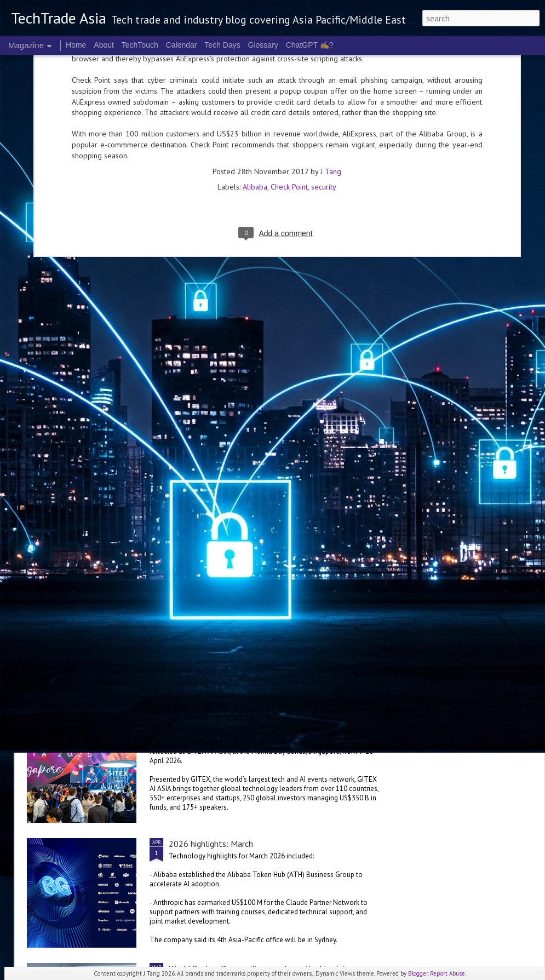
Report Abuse (448, 973)
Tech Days (222, 45)
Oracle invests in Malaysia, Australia (112, 528)
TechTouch (140, 45)
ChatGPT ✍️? (310, 45)
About (104, 45)
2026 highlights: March (211, 844)
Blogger (418, 973)
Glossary (263, 45)
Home (76, 45)
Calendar (182, 45)
